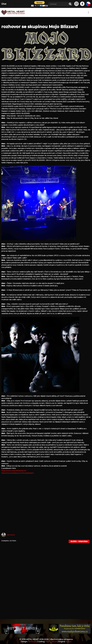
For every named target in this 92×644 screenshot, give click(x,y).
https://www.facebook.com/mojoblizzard (17, 473)
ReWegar (32, 642)
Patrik (48, 642)
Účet (4, 4)
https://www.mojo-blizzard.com (14, 471)
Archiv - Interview (79, 541)
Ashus (69, 642)
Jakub (54, 642)
